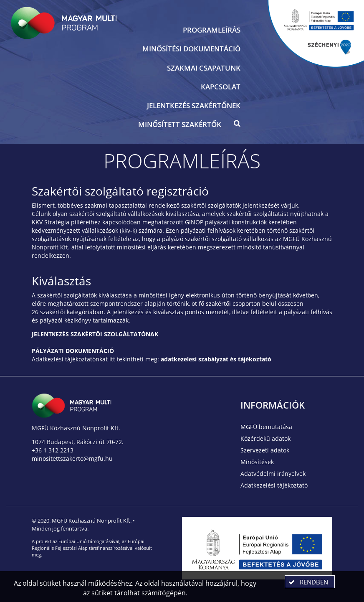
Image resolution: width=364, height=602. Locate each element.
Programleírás (212, 30)
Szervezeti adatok (265, 450)
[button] (237, 125)
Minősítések (257, 462)
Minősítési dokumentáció (191, 49)
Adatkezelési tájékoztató (274, 485)
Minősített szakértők (180, 124)
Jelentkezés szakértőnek (194, 105)
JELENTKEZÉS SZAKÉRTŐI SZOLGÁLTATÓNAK (95, 334)
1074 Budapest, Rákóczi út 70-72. (78, 442)
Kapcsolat (221, 87)
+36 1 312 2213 (53, 450)
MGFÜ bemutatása (266, 427)
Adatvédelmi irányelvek (273, 474)
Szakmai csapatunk (204, 68)
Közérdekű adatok (265, 438)
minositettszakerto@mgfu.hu (72, 458)
